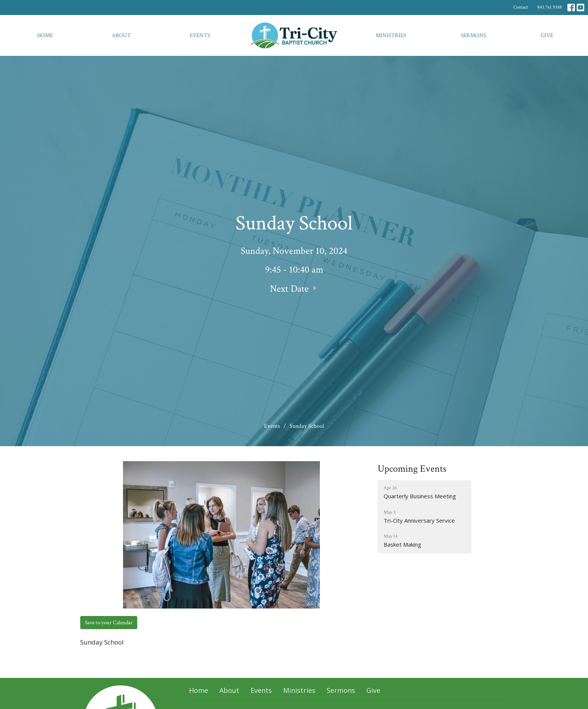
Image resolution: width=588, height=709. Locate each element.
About (121, 35)
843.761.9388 (550, 7)
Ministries (391, 35)
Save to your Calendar (109, 623)
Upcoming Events (412, 469)
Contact (521, 7)
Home (45, 35)
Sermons (473, 35)
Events (200, 35)
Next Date (294, 289)
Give (547, 35)
